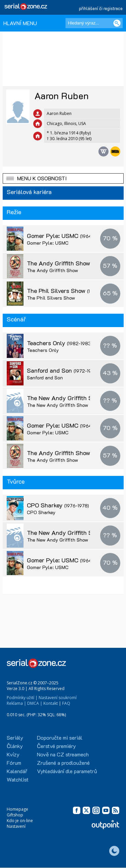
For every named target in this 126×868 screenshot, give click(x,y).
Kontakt (51, 703)
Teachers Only (60, 343)
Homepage (17, 809)
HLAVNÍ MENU (20, 23)
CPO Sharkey (58, 505)
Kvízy (13, 754)
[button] (63, 178)
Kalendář (17, 771)
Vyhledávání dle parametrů (67, 771)
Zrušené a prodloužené (63, 763)
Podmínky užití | (22, 698)
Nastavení (16, 826)
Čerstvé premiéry (56, 746)
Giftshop (15, 815)
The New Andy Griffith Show (71, 398)
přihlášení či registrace (101, 8)
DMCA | (35, 703)
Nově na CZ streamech (63, 754)
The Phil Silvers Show (70, 291)
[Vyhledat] (117, 23)
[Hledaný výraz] (94, 23)
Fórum (14, 763)
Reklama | (16, 703)
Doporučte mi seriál (60, 737)
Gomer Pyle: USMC (66, 236)
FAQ (66, 703)
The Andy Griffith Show (72, 263)
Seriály (15, 737)
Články (15, 746)
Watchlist (18, 779)
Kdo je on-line (20, 821)
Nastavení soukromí (58, 698)
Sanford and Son (62, 370)
